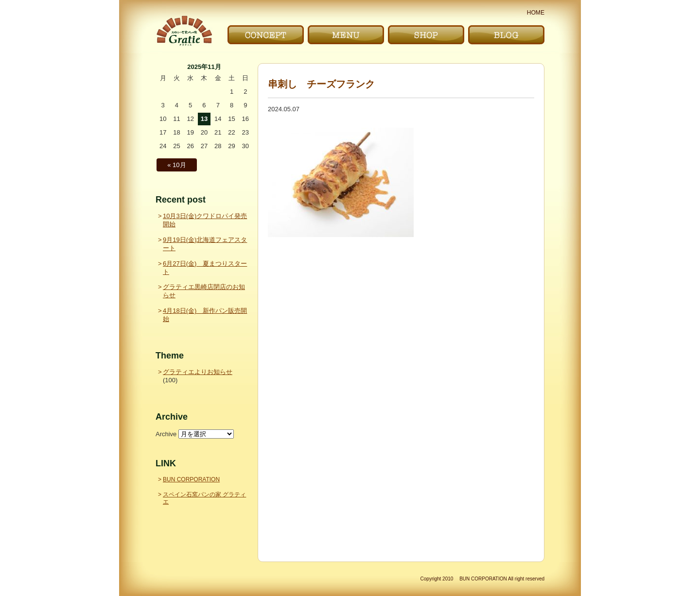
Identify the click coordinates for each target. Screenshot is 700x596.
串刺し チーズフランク (321, 84)
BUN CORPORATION (191, 479)
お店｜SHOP (426, 35)
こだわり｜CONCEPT (266, 35)
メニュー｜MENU (346, 35)
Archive (166, 434)
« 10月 (176, 165)
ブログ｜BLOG (506, 35)
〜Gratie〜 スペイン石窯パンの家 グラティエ (184, 31)
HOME (536, 13)
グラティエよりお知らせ (198, 372)
